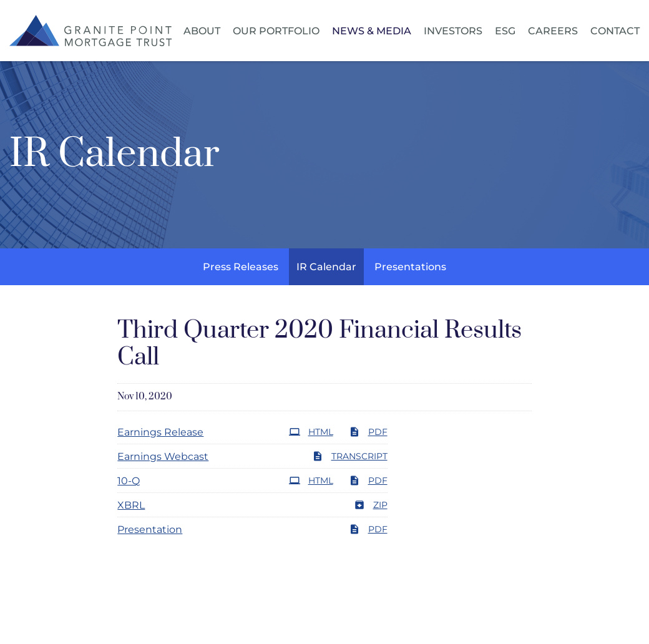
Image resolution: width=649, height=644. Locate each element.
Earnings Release (160, 432)
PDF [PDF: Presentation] (368, 529)
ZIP (371, 505)
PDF (368, 432)
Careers (553, 31)
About (202, 31)
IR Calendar (326, 267)
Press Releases (241, 267)
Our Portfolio (276, 31)
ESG (505, 31)
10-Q (129, 481)
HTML (311, 432)
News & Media (372, 31)
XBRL (131, 505)
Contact (615, 31)
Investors (453, 31)
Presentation (150, 529)
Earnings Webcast (163, 456)
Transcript (350, 456)
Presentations (410, 267)
